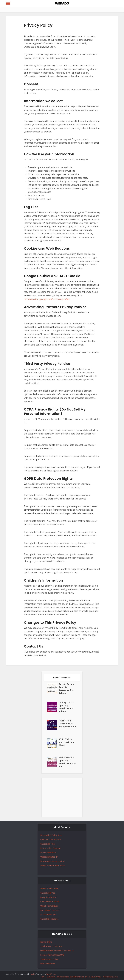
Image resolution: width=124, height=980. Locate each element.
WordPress (51, 974)
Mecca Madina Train (49, 889)
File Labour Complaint (50, 910)
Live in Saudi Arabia (93, 977)
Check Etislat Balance (50, 902)
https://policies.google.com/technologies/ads (47, 299)
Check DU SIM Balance (51, 839)
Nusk (56, 906)
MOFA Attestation (48, 852)
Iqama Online (46, 942)
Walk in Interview (48, 964)
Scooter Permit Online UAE (52, 955)
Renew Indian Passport (51, 848)
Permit (50, 906)
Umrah (44, 906)
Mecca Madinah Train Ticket (53, 865)
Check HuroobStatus (49, 919)
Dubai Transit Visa (48, 915)
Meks (33, 974)
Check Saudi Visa (48, 893)
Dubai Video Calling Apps (51, 835)
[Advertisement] (62, 797)
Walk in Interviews (110, 977)
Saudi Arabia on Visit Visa (51, 946)
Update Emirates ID (49, 857)
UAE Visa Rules (63, 977)
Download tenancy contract (53, 861)
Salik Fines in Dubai (49, 959)
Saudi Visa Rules (77, 977)
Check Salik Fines (48, 844)
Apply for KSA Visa (48, 897)
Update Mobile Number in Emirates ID (57, 951)
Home (43, 977)
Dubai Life (51, 977)
